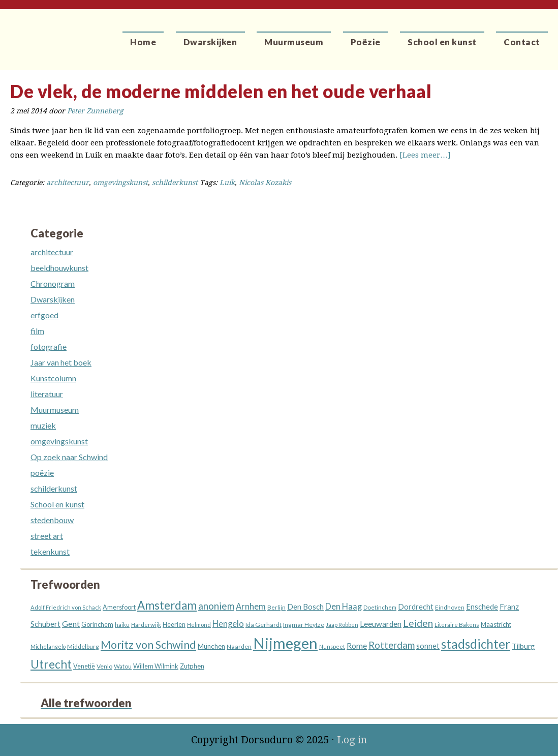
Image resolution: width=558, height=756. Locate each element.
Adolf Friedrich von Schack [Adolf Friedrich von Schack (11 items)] (66, 607)
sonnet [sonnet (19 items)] (428, 646)
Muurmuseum (55, 410)
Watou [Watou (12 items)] (123, 666)
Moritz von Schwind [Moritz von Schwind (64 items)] (148, 645)
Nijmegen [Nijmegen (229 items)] (285, 643)
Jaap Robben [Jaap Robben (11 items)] (342, 625)
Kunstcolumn (53, 378)
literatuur (47, 394)
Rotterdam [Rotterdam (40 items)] (392, 645)
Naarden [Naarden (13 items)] (239, 646)
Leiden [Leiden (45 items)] (418, 623)
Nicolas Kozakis (265, 183)
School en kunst (57, 504)
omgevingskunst (120, 183)
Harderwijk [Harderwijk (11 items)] (146, 625)
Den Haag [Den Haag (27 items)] (344, 607)
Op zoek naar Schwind (69, 457)
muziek (43, 425)
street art (47, 536)
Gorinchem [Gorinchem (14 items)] (97, 625)
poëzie (42, 473)
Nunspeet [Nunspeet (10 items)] (332, 646)
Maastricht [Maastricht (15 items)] (496, 624)
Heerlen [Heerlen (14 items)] (174, 625)
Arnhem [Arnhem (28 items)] (251, 607)
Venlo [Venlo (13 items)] (104, 666)
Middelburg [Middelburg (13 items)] (83, 646)
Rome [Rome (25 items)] (357, 645)
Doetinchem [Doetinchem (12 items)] (380, 607)
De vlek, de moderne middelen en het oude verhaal (221, 91)
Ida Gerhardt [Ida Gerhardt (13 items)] (263, 625)
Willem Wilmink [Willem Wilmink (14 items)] (156, 666)
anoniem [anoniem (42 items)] (216, 606)
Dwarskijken (53, 299)
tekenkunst (50, 551)
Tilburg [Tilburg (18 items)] (523, 646)
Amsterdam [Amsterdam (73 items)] (167, 605)
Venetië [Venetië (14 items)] (84, 666)
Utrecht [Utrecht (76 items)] (51, 664)
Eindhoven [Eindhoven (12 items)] (450, 607)
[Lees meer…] (425, 155)
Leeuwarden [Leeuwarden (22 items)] (381, 624)
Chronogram (53, 283)
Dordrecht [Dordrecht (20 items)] (416, 607)
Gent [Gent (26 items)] (71, 624)
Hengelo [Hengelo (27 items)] (228, 624)
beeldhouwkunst (59, 268)
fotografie (49, 346)
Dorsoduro (47, 33)
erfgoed (44, 315)
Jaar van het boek (61, 362)
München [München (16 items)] (211, 646)
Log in (352, 740)
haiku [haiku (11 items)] (122, 625)
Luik (227, 183)
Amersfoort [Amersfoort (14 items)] (119, 607)
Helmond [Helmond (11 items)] (199, 625)
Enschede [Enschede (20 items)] (482, 607)
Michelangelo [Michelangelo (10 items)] (48, 646)
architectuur (68, 183)
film (37, 331)
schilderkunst (175, 183)
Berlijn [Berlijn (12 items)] (276, 607)
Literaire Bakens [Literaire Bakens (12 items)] (457, 625)
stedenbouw (52, 520)
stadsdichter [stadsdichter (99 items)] (476, 644)
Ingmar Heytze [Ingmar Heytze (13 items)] (304, 625)
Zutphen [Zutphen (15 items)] (192, 666)
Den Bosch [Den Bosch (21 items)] (305, 607)
